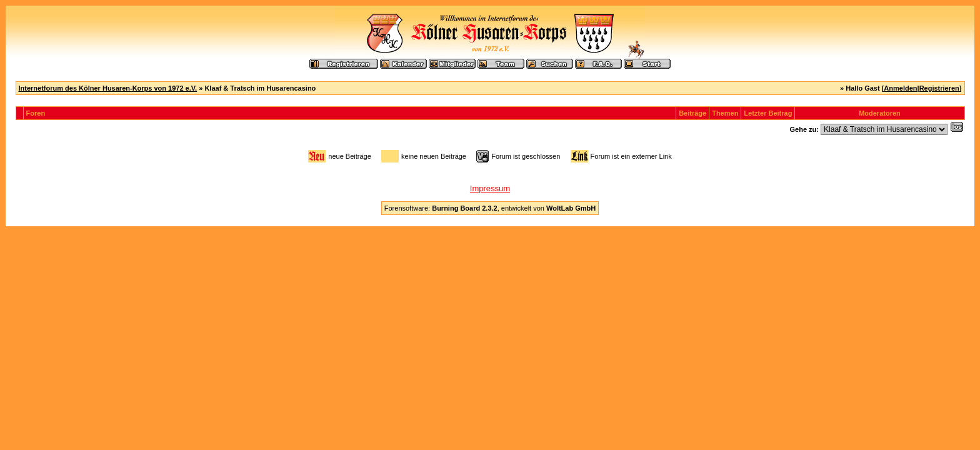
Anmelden (900, 88)
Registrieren (939, 88)
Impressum (490, 188)
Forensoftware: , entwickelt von (490, 208)
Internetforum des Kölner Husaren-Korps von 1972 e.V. (108, 88)
